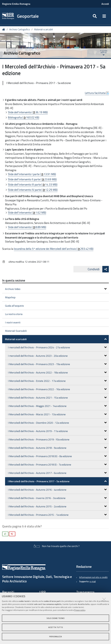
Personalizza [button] (56, 636)
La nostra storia (14, 314)
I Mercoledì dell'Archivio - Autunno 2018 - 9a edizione (57, 448)
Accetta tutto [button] (56, 627)
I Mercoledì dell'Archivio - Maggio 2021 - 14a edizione (57, 406)
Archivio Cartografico (20, 29)
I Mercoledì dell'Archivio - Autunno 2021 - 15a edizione (57, 398)
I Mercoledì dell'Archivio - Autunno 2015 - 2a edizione (57, 506)
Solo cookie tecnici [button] (55, 618)
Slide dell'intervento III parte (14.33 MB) (33, 184)
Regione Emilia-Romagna (16, 4)
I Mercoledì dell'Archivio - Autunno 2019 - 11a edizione (57, 431)
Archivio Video (56, 289)
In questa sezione (14, 280)
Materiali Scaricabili (16, 331)
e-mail (93, 581)
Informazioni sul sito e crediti (93, 577)
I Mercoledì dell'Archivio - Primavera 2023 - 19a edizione (57, 364)
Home (4, 30)
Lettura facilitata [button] (97, 93)
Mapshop (10, 297)
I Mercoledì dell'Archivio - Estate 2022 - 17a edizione (57, 381)
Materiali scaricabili (43, 29)
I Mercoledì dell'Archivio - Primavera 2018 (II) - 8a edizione (57, 456)
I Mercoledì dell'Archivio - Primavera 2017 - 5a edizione (57, 481)
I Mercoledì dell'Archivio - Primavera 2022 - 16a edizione (57, 389)
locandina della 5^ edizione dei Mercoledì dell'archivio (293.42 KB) (54, 249)
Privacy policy (80, 610)
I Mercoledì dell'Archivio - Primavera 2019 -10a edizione (57, 439)
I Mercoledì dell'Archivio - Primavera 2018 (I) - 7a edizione (57, 465)
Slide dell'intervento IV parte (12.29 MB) (33, 190)
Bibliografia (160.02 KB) (24, 117)
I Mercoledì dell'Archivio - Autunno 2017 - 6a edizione (57, 473)
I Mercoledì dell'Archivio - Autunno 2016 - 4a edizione (57, 490)
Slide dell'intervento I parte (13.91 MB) (32, 174)
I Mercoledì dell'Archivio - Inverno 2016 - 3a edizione (57, 498)
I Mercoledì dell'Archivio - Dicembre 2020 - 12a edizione (57, 423)
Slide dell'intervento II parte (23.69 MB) (32, 179)
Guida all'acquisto (14, 306)
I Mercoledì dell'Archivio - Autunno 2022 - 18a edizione (57, 373)
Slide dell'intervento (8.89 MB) (27, 227)
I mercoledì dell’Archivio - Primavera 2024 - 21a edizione (57, 347)
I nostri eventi (13, 322)
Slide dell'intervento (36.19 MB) (28, 112)
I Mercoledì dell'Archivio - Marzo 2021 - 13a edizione (57, 414)
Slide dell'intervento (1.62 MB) (27, 212)
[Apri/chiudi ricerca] (95, 16)
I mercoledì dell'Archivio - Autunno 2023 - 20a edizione (57, 356)
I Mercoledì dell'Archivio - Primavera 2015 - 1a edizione (57, 515)
